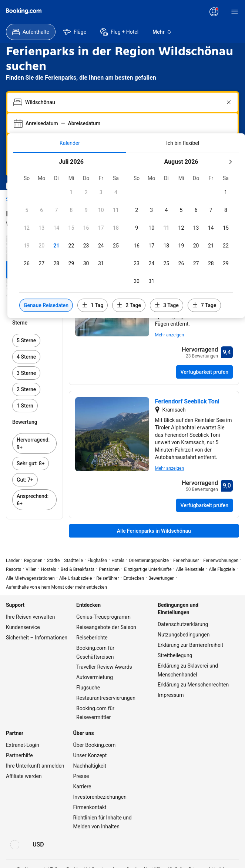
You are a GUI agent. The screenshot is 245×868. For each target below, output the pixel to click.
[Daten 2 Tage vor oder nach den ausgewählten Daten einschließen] (129, 305)
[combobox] (123, 102)
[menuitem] (31, 32)
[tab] (70, 143)
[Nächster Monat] (230, 162)
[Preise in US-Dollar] (38, 845)
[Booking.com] (24, 11)
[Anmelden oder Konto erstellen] (214, 12)
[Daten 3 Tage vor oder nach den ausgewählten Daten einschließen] (167, 305)
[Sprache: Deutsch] (15, 845)
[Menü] (235, 12)
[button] (71, 192)
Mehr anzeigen (170, 335)
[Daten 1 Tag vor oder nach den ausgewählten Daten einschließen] (93, 305)
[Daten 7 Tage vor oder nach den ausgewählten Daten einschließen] (204, 305)
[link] (34, 340)
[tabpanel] (126, 235)
